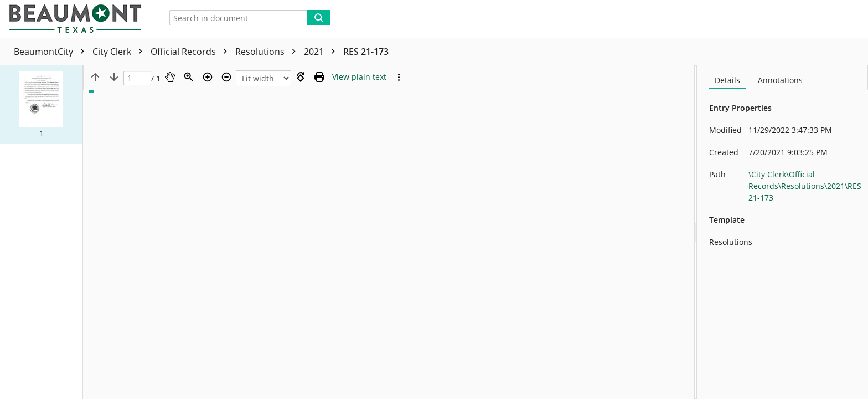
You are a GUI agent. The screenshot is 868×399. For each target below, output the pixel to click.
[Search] (319, 18)
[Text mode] (359, 77)
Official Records (192, 52)
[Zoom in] (208, 77)
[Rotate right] (301, 77)
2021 (322, 52)
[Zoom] (189, 77)
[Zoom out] (226, 77)
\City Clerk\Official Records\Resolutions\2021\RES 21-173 (805, 186)
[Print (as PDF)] (319, 77)
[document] (783, 232)
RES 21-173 (366, 52)
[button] (41, 105)
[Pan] (170, 77)
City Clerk (120, 52)
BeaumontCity (52, 52)
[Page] (137, 78)
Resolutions (268, 52)
